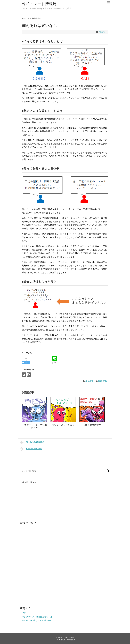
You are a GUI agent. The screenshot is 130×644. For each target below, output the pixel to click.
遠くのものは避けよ (32, 442)
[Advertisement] (39, 500)
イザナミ (26, 613)
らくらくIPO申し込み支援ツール (37, 620)
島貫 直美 (102, 381)
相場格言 (103, 32)
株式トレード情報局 (39, 4)
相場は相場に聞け (31, 449)
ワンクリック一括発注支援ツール (37, 617)
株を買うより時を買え (63, 425)
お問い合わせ (69, 637)
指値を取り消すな (92, 425)
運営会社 (59, 637)
